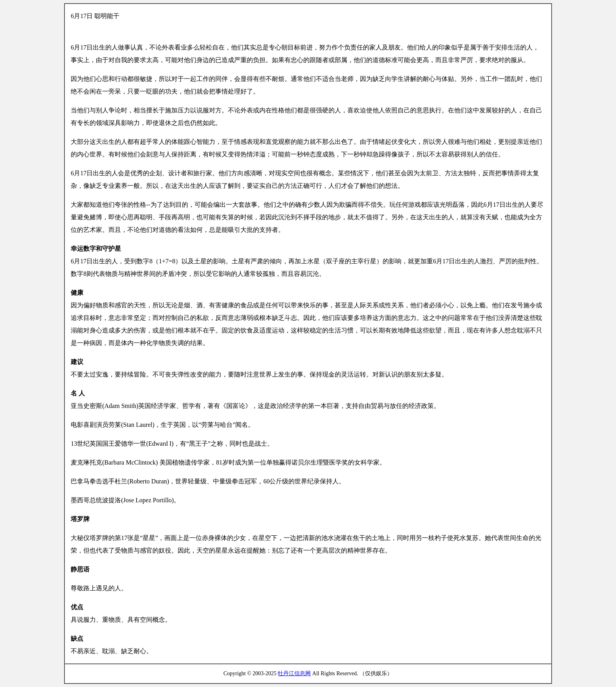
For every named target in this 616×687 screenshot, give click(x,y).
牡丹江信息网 (294, 673)
